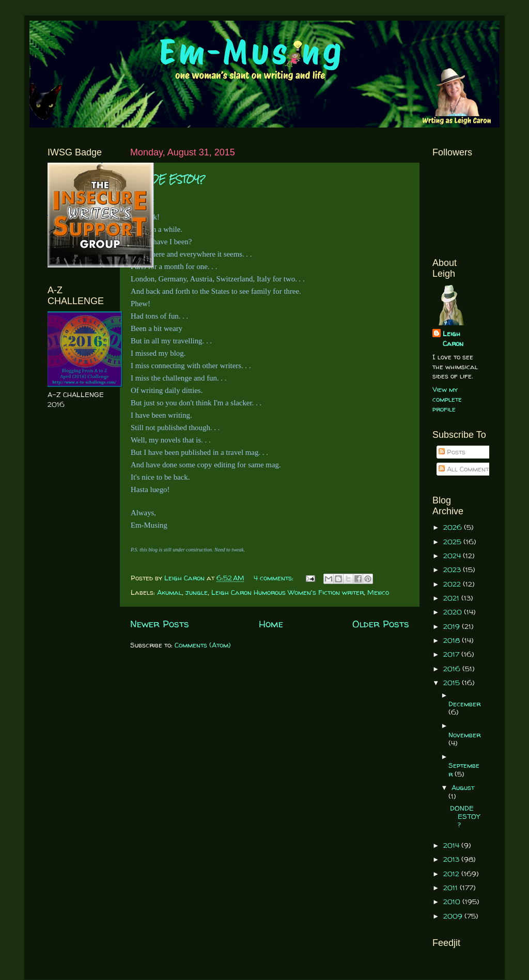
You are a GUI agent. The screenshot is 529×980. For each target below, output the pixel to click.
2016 (453, 669)
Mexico (378, 592)
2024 (453, 556)
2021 (452, 598)
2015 (453, 683)
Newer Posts (160, 624)
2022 (453, 584)
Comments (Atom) (203, 645)
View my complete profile (447, 399)
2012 (452, 874)
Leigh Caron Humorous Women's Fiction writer (287, 592)
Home (271, 624)
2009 (454, 916)
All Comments (465, 469)
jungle (197, 592)
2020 (454, 612)
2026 (454, 527)
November (464, 735)
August (463, 787)
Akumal (169, 592)
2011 (452, 888)
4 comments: (275, 578)
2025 (453, 542)
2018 (453, 640)
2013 (452, 859)
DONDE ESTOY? (168, 179)
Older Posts (381, 624)
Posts (452, 452)
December (464, 704)
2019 (453, 626)
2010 (453, 902)
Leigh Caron (453, 338)
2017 (452, 654)
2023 (453, 570)
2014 (452, 845)
